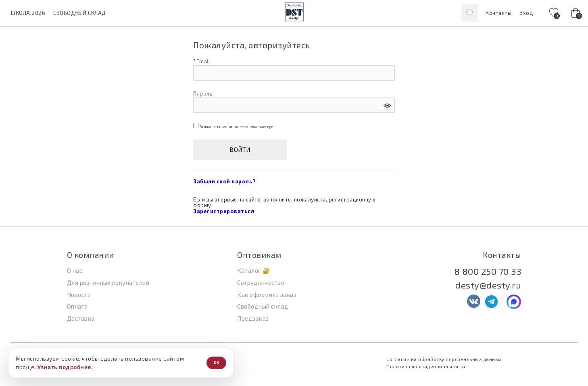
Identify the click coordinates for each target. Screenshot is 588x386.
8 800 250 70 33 (488, 271)
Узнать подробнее (64, 367)
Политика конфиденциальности (426, 366)
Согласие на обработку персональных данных (444, 359)
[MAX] (514, 302)
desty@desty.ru (488, 285)
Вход (526, 13)
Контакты (498, 13)
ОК (216, 362)
